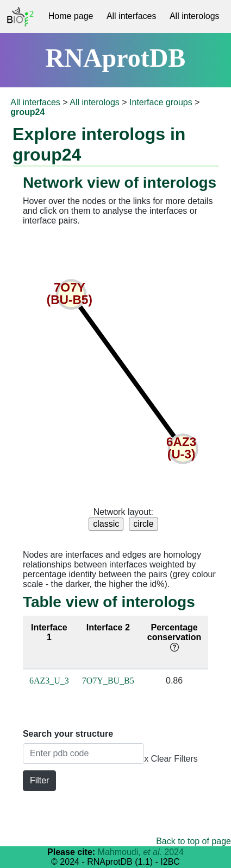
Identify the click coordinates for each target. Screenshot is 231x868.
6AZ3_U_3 (49, 681)
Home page (71, 16)
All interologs (195, 16)
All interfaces (132, 16)
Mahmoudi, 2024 (141, 852)
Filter (40, 780)
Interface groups (161, 102)
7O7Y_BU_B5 (108, 681)
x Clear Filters (171, 759)
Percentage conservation (174, 637)
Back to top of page (193, 841)
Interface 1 (49, 632)
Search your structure (68, 734)
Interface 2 (108, 627)
